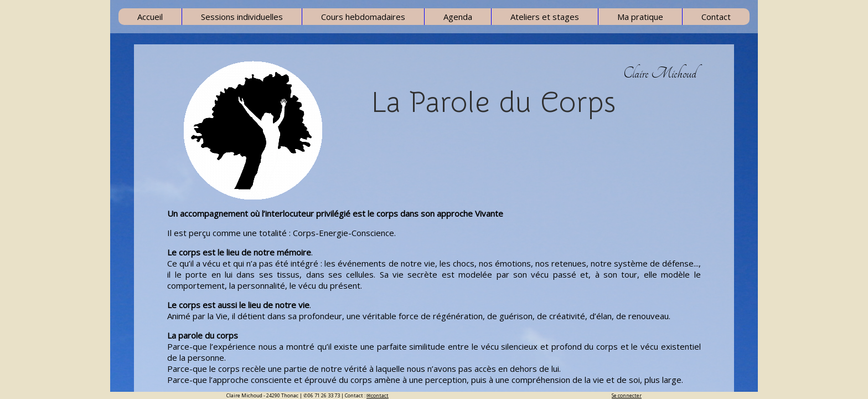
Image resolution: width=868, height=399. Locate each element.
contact (380, 395)
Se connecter (627, 395)
